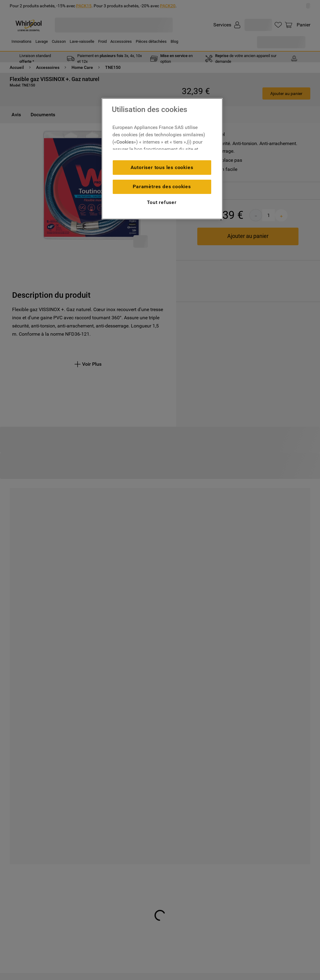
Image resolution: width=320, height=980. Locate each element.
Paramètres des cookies (162, 187)
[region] (162, 159)
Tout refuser (162, 202)
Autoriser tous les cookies (162, 167)
